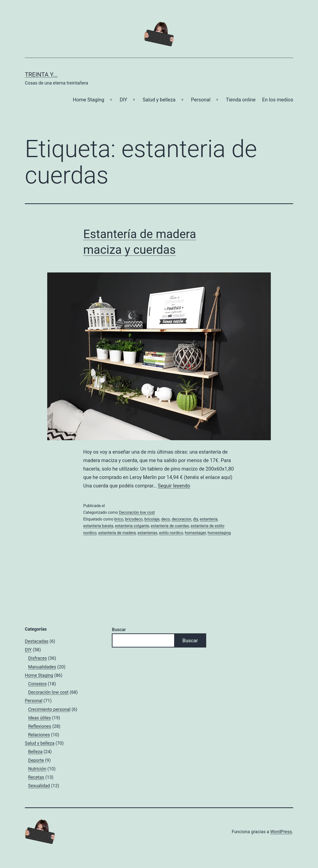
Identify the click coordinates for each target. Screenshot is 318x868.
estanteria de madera (117, 533)
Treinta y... (41, 75)
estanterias (148, 533)
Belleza (35, 752)
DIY (123, 100)
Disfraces (38, 658)
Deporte (36, 760)
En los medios (278, 100)
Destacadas (37, 641)
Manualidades (42, 667)
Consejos (37, 684)
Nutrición (37, 769)
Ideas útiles (40, 718)
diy (196, 519)
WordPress (281, 832)
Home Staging (88, 100)
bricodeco (134, 519)
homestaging (219, 533)
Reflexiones (40, 726)
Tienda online (241, 100)
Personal (201, 100)
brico (119, 519)
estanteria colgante (132, 526)
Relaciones (39, 735)
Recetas (36, 777)
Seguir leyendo (174, 486)
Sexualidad (39, 786)
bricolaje (152, 519)
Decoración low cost (137, 512)
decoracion (181, 519)
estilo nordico (171, 533)
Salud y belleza (159, 100)
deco (166, 519)
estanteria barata (98, 526)
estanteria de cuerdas (170, 526)
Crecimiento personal (49, 709)
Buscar (119, 629)
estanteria (209, 519)
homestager (195, 533)
